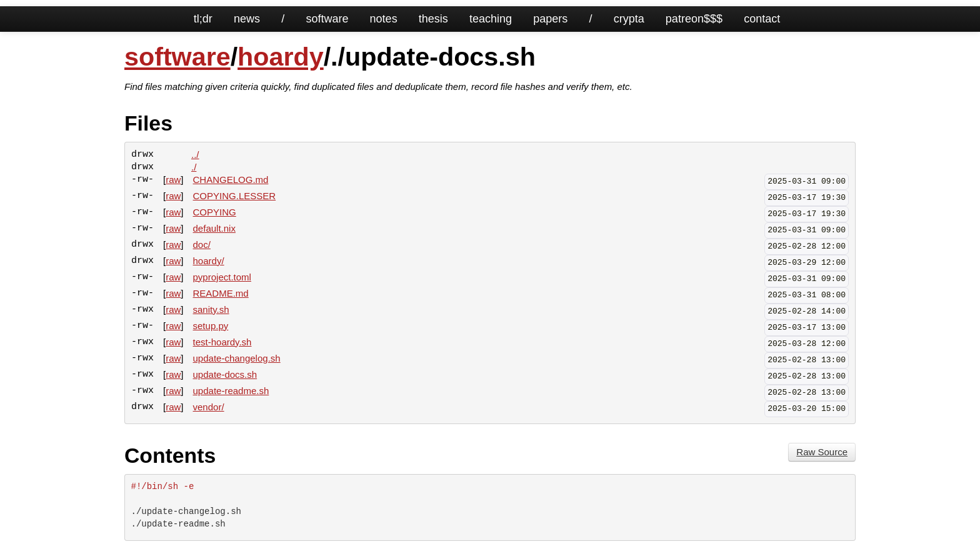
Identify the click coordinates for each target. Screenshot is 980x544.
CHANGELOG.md (231, 180)
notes (384, 19)
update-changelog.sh (237, 358)
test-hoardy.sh (222, 342)
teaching (491, 19)
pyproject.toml (222, 277)
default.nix (214, 228)
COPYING (215, 212)
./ (194, 167)
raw (173, 180)
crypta (629, 19)
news (247, 19)
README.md (221, 293)
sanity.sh (211, 309)
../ (195, 155)
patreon (685, 19)
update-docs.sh (225, 374)
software (327, 19)
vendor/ (209, 407)
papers (550, 19)
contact (762, 19)
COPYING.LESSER (235, 196)
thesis (433, 19)
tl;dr (203, 19)
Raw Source (822, 452)
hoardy (281, 57)
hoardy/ (209, 261)
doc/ (202, 245)
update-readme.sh (231, 391)
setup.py (211, 326)
